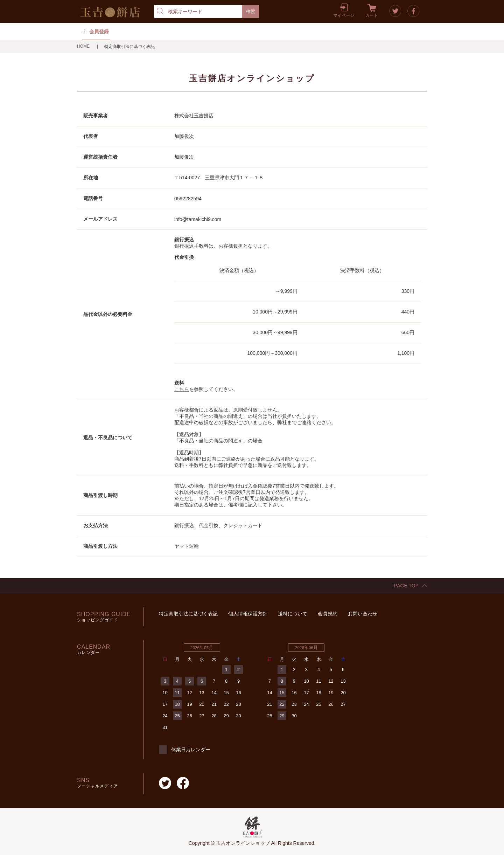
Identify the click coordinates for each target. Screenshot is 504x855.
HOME (84, 46)
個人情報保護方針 (248, 614)
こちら (182, 389)
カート (372, 15)
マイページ (344, 15)
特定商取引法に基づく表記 (188, 614)
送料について (293, 614)
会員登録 (99, 32)
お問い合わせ (363, 614)
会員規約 (328, 614)
